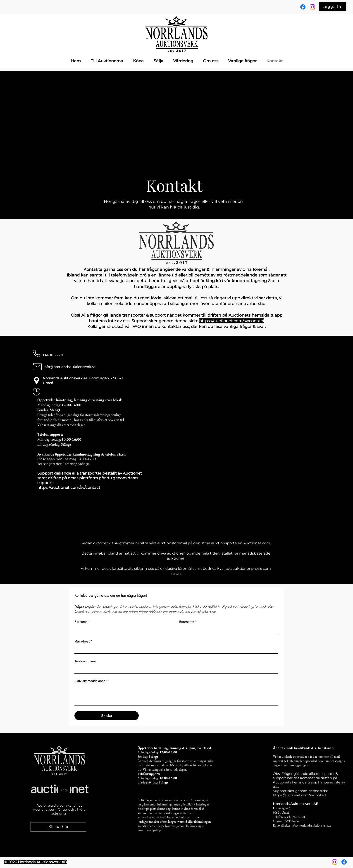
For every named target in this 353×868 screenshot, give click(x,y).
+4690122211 (53, 355)
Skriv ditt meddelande (91, 681)
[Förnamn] (123, 630)
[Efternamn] (228, 630)
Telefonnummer (86, 661)
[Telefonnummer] (175, 669)
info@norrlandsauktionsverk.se (69, 367)
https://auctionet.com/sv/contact (69, 487)
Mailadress (83, 641)
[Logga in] (332, 7)
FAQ (137, 327)
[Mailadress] (175, 649)
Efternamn (188, 622)
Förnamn (82, 622)
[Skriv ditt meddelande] (176, 695)
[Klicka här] (58, 827)
